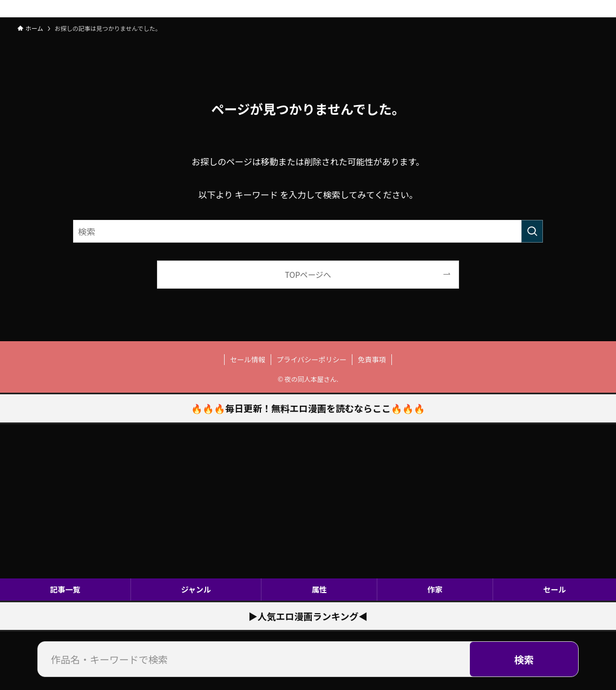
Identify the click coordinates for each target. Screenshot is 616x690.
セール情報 (248, 359)
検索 (524, 659)
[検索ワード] (308, 231)
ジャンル (196, 589)
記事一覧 (65, 589)
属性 (319, 589)
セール (555, 589)
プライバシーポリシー (312, 359)
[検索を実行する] (532, 231)
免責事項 (372, 359)
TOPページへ (308, 274)
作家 (435, 589)
